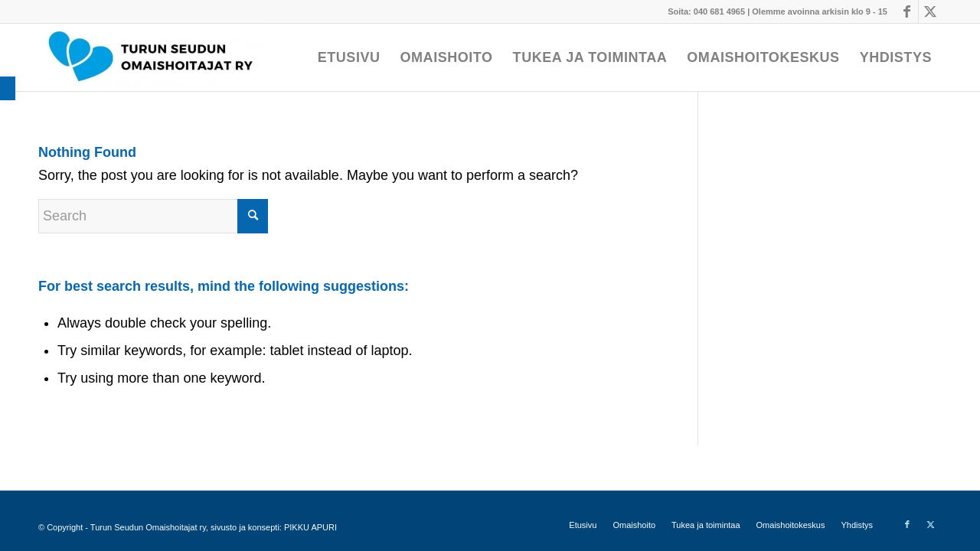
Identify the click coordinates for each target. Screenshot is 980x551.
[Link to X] (930, 11)
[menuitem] (349, 57)
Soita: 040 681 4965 (706, 11)
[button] (8, 88)
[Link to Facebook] (907, 11)
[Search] (153, 216)
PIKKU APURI (310, 527)
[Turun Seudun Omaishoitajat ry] (153, 57)
